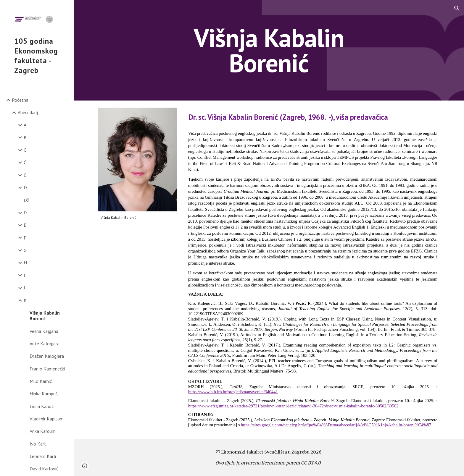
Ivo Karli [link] (38, 444)
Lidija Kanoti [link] (42, 406)
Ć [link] (25, 175)
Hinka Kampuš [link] (44, 394)
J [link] (24, 288)
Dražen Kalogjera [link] (47, 356)
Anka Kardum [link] (43, 431)
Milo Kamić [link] (41, 381)
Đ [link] (25, 213)
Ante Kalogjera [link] (45, 344)
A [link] (25, 125)
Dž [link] (26, 200)
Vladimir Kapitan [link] (46, 419)
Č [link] (25, 162)
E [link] (25, 225)
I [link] (24, 275)
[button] (457, 8)
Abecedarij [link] (28, 112)
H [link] (25, 263)
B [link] (25, 137)
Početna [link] (20, 100)
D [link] (25, 187)
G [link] (25, 250)
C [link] (25, 150)
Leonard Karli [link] (43, 456)
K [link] (25, 300)
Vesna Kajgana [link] (44, 331)
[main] (269, 50)
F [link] (25, 238)
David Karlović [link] (44, 469)
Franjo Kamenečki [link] (47, 369)
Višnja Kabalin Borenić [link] (45, 316)
